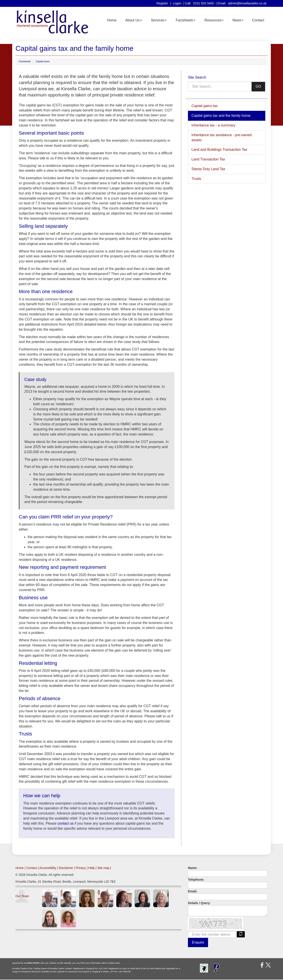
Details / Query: (199, 903)
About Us (134, 20)
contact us (66, 824)
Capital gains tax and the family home (221, 116)
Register (162, 3)
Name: (193, 868)
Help (91, 868)
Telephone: (196, 880)
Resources (214, 20)
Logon (177, 3)
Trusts (196, 179)
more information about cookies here (102, 963)
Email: (193, 891)
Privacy (81, 868)
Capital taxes (43, 62)
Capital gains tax (205, 106)
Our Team (22, 896)
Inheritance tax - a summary (213, 126)
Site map (103, 868)
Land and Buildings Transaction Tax (219, 150)
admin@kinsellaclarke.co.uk (247, 3)
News (238, 20)
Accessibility (48, 868)
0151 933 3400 (204, 3)
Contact (258, 20)
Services (159, 20)
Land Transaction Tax (208, 160)
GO (258, 87)
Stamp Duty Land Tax (208, 169)
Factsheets (185, 20)
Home (112, 20)
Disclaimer (66, 868)
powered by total (26, 963)
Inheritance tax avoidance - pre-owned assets (222, 138)
